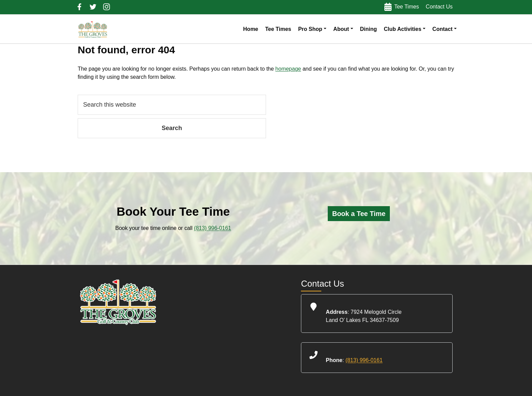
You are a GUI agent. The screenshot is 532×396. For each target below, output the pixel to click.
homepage (288, 69)
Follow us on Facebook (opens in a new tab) (79, 7)
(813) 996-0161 (364, 360)
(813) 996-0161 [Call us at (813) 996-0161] (213, 228)
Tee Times (407, 7)
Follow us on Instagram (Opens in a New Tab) (107, 7)
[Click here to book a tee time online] (359, 214)
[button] (312, 29)
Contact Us (439, 7)
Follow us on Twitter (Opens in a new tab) (93, 7)
